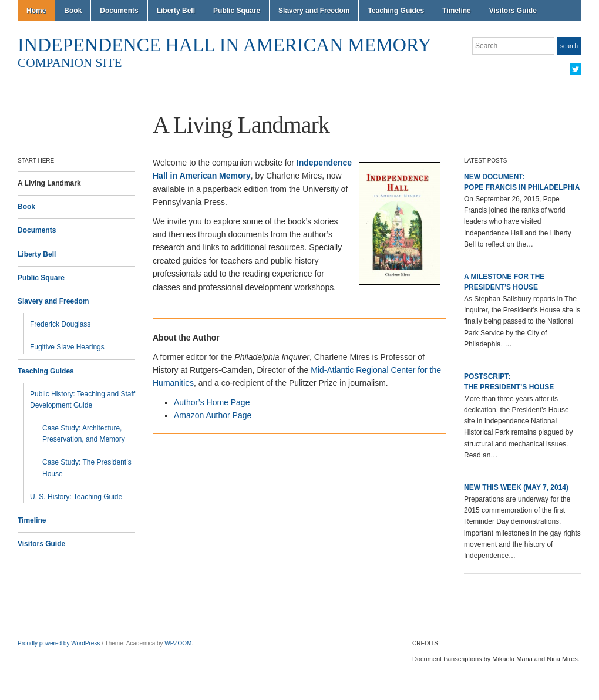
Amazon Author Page (213, 415)
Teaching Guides (396, 11)
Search (569, 46)
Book (73, 11)
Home (36, 11)
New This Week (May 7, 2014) (516, 487)
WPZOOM (178, 643)
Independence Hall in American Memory (225, 45)
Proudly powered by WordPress (59, 643)
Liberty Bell (176, 11)
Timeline (456, 11)
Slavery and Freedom (314, 11)
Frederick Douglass (60, 324)
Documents (119, 11)
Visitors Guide (513, 11)
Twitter (576, 69)
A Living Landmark (49, 183)
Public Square (237, 11)
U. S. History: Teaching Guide (76, 497)
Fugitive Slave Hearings (67, 347)
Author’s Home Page (212, 402)
